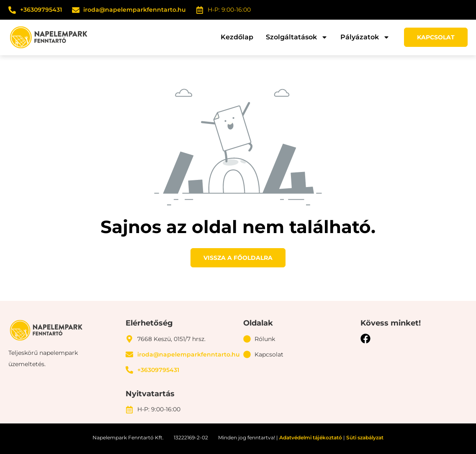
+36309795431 (41, 10)
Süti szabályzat (365, 437)
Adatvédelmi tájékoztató (311, 437)
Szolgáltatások (297, 37)
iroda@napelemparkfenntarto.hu (135, 10)
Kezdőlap (237, 37)
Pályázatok (365, 37)
